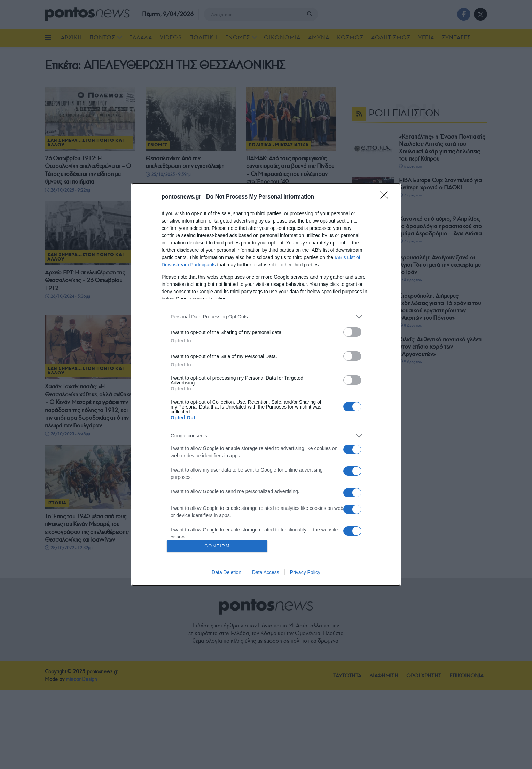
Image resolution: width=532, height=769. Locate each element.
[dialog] (266, 384)
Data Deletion (226, 573)
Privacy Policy (305, 573)
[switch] (352, 331)
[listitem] (266, 316)
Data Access (266, 573)
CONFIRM (218, 546)
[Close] (386, 196)
